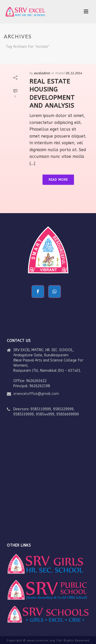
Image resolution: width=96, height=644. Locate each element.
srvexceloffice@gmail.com (36, 394)
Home (47, 60)
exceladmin (42, 73)
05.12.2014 (74, 73)
